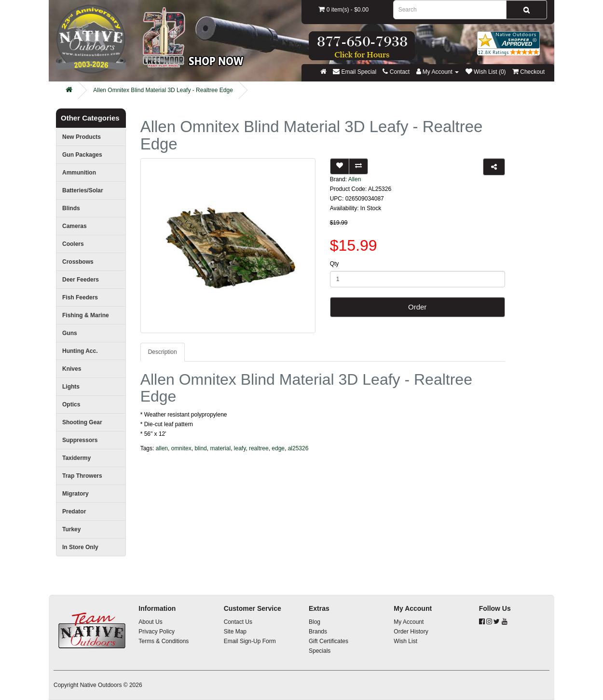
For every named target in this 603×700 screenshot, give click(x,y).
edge (278, 448)
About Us (150, 622)
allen (162, 448)
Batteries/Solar (83, 190)
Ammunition (79, 173)
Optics (71, 404)
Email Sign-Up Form (250, 641)
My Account (409, 622)
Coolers (73, 244)
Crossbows (78, 262)
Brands (318, 632)
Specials (320, 651)
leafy (240, 448)
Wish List (405, 641)
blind (200, 448)
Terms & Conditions (164, 641)
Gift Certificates (329, 641)
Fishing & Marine (86, 315)
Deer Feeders (81, 280)
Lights (71, 387)
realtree (259, 448)
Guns (70, 333)
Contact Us (238, 622)
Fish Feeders (80, 297)
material (220, 448)
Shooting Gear (82, 422)
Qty (335, 264)
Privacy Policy (157, 632)
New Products (82, 137)
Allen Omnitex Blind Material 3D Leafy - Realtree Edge (163, 90)
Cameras (75, 226)
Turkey (71, 529)
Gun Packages (82, 155)
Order (417, 307)
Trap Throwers (82, 476)
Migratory (75, 494)
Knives (72, 369)
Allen (355, 179)
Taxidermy (76, 458)
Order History (411, 632)
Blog (315, 622)
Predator (74, 512)
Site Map (235, 632)
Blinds (71, 208)
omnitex (181, 448)
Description (163, 352)
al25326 (298, 448)
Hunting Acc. (80, 351)
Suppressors (80, 440)
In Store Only (80, 547)
